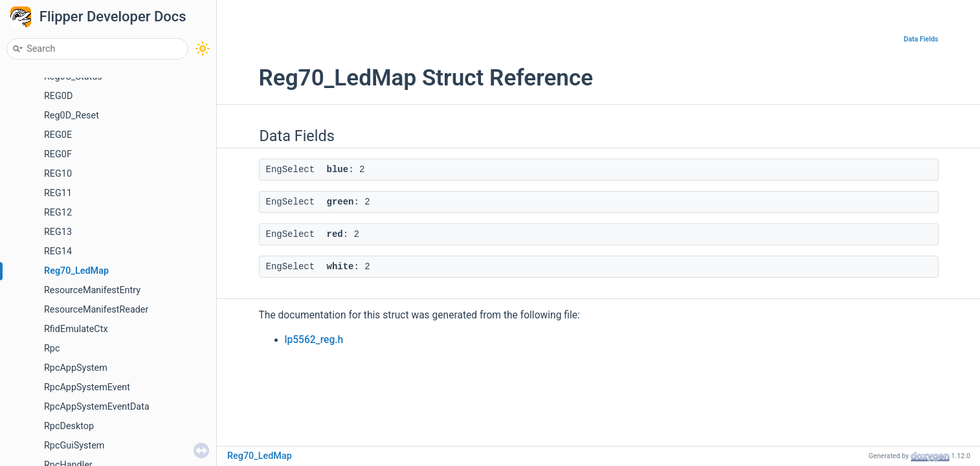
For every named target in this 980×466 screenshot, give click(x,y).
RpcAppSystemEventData (97, 407)
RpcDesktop (69, 426)
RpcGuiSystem (74, 446)
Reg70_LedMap (76, 271)
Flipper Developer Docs (113, 17)
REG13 (58, 232)
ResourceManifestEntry (92, 290)
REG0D (58, 96)
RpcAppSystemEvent (87, 387)
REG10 (58, 174)
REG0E (58, 135)
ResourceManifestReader (96, 310)
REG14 (58, 251)
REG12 (58, 213)
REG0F (58, 154)
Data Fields (921, 39)
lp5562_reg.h (314, 340)
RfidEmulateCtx (76, 329)
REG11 (58, 193)
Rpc (52, 349)
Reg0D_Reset (72, 116)
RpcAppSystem (76, 368)
